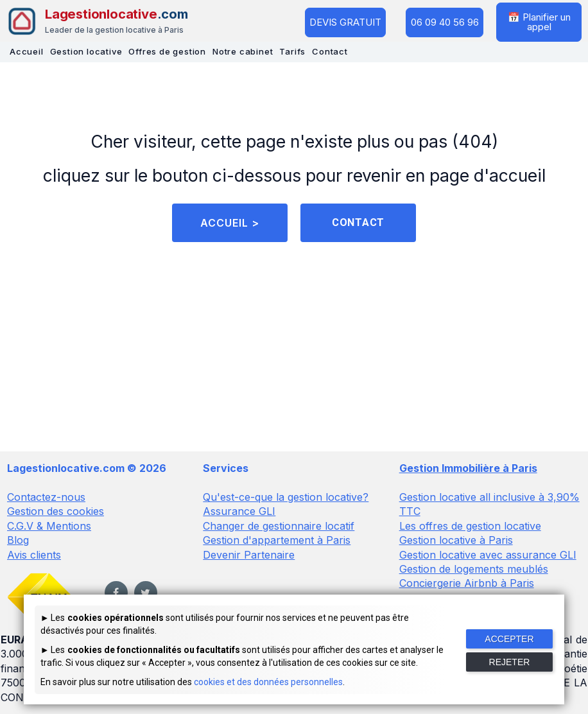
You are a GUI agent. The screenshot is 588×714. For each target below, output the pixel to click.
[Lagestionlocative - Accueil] (97, 21)
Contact (330, 51)
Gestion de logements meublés (474, 569)
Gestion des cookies (56, 511)
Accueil (27, 51)
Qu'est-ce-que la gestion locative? (286, 497)
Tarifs (292, 51)
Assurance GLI (239, 511)
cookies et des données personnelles (268, 682)
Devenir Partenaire (249, 554)
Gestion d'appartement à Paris (277, 540)
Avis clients (34, 554)
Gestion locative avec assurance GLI (488, 554)
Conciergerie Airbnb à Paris (467, 583)
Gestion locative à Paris (456, 540)
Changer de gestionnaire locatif (279, 526)
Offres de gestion (167, 51)
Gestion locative (86, 51)
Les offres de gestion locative (470, 526)
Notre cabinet (243, 51)
